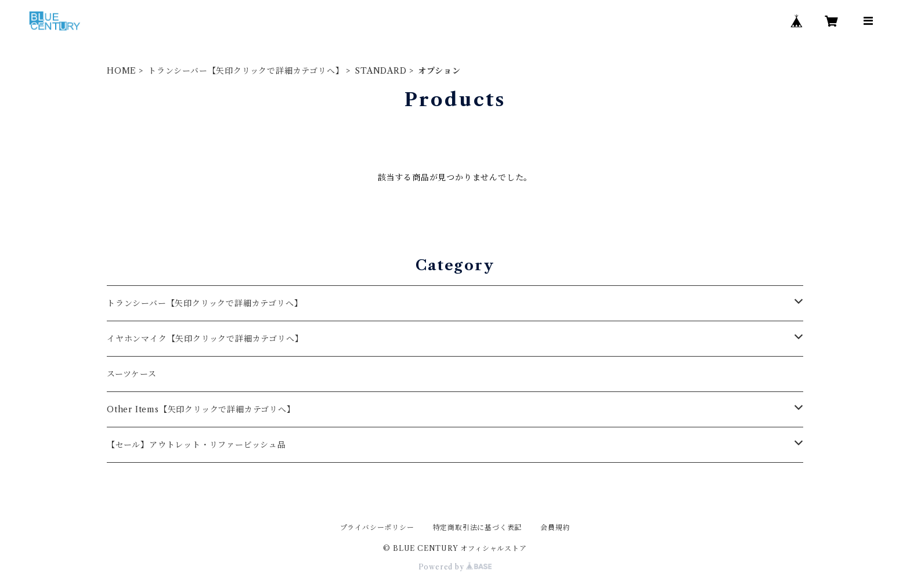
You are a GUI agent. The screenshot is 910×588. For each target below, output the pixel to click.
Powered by (455, 567)
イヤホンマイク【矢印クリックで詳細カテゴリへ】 (205, 339)
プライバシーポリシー (377, 527)
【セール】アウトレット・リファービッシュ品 (196, 445)
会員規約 (555, 527)
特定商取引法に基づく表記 (478, 527)
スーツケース (132, 374)
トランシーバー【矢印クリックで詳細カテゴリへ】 (246, 71)
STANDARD (381, 71)
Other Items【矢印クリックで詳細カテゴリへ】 (201, 409)
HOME (122, 71)
